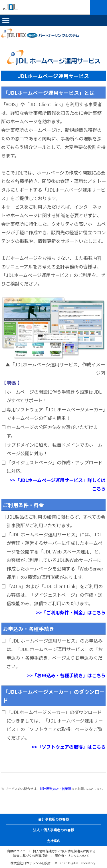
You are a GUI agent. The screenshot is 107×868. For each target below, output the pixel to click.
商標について (16, 851)
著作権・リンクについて (72, 855)
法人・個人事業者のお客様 (54, 830)
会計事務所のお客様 (54, 819)
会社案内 (54, 841)
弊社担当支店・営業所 (55, 789)
